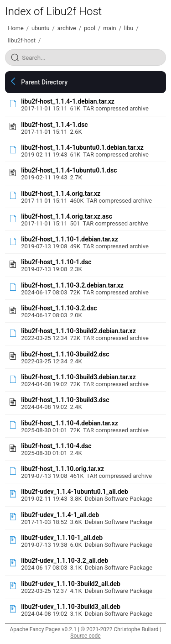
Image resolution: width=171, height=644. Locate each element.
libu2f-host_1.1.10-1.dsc (56, 262)
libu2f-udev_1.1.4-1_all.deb (60, 515)
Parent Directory (44, 82)
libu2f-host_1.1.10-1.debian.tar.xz (70, 239)
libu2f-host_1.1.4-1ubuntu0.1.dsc (69, 170)
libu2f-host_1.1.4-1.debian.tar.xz (68, 101)
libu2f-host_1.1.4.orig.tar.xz (61, 194)
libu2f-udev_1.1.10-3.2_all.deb (65, 560)
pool (90, 28)
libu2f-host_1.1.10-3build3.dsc (65, 400)
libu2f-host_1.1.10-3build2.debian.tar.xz (78, 331)
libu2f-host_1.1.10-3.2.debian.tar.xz (72, 285)
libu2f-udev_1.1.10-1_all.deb (62, 538)
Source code (85, 636)
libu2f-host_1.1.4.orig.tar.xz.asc (67, 216)
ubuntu (41, 28)
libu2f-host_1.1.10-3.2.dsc (59, 308)
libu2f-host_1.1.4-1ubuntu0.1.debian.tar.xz (82, 147)
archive (67, 28)
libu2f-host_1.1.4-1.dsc (54, 125)
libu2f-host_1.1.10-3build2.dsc (65, 354)
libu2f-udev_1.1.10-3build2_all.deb (71, 584)
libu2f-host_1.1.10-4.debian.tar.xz (70, 423)
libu (129, 28)
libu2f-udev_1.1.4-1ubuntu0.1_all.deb (75, 492)
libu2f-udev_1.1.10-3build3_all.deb (71, 607)
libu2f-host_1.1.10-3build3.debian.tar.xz (78, 377)
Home (16, 28)
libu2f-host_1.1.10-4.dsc (56, 446)
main (109, 28)
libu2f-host (22, 40)
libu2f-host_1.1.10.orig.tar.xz (62, 469)
